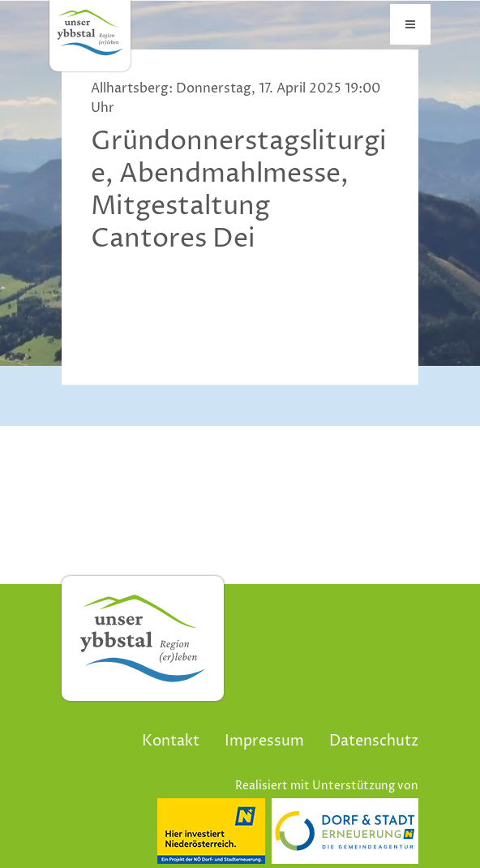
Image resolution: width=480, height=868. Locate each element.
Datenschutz (374, 741)
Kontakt (171, 741)
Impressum (264, 741)
